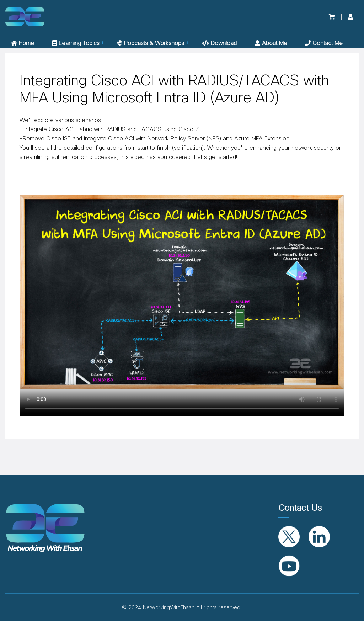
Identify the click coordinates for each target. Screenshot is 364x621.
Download (219, 43)
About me (271, 43)
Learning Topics (76, 43)
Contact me (324, 43)
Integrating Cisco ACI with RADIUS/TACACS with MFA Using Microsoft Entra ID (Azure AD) (174, 89)
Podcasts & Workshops (151, 43)
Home (22, 43)
